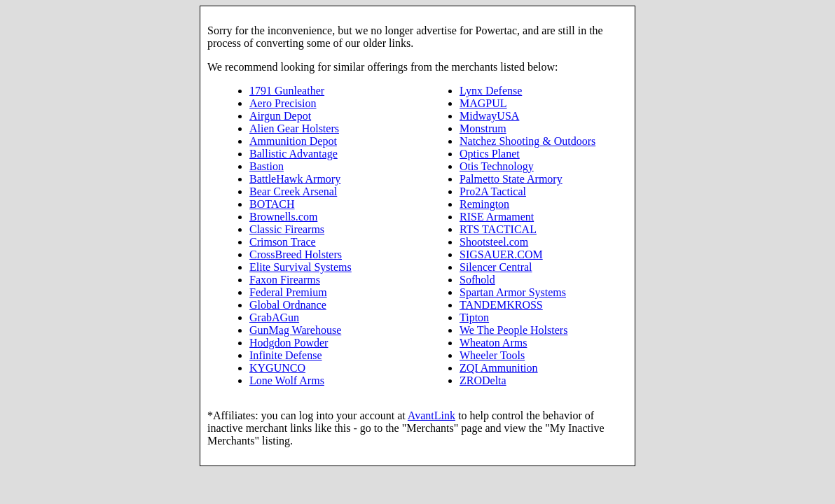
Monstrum (483, 128)
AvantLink (432, 415)
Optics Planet (490, 154)
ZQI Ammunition (499, 368)
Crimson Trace (283, 242)
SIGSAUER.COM (501, 254)
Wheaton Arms (493, 343)
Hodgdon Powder (289, 343)
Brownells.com (283, 217)
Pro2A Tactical (493, 191)
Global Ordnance (288, 305)
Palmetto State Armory (511, 179)
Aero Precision (283, 103)
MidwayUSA (489, 116)
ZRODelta (483, 380)
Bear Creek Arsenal (293, 191)
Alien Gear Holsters (294, 128)
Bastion (267, 166)
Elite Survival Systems (301, 267)
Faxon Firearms (285, 280)
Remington (484, 204)
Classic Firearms (287, 229)
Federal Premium (288, 292)
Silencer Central (496, 267)
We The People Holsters (513, 330)
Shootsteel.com (494, 242)
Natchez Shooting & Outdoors (527, 141)
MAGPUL (483, 103)
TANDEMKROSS (501, 305)
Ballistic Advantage (294, 154)
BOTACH (272, 204)
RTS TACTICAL (498, 229)
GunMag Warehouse (295, 330)
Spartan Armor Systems (513, 292)
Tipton (474, 317)
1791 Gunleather (287, 91)
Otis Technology (497, 166)
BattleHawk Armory (295, 179)
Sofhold (477, 280)
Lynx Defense (491, 91)
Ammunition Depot (293, 141)
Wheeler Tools (492, 355)
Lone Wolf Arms (287, 380)
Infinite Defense (286, 355)
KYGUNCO (277, 368)
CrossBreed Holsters (296, 254)
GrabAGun (274, 317)
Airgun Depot (280, 116)
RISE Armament (497, 217)
